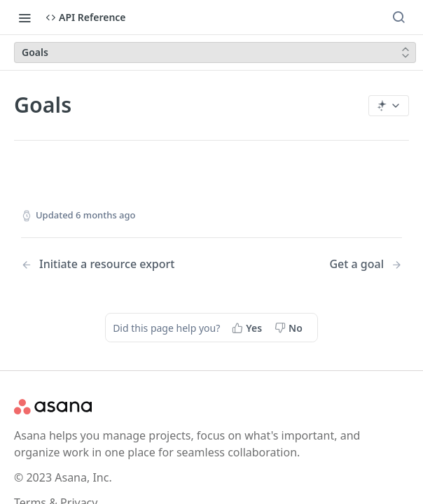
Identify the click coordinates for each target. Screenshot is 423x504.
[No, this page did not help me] (290, 328)
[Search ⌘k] (398, 17)
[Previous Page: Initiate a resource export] (103, 264)
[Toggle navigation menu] (25, 17)
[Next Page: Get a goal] (366, 264)
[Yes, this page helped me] (248, 328)
